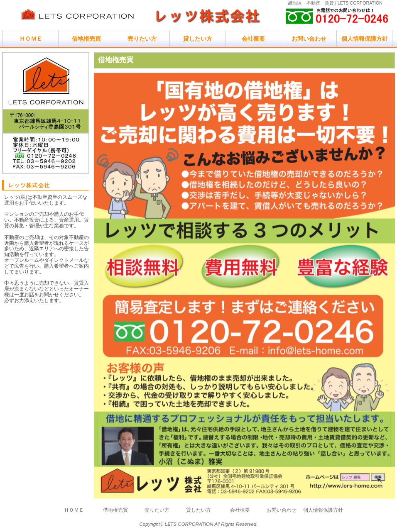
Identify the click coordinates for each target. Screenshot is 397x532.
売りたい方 (142, 39)
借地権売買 (86, 39)
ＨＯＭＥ (31, 39)
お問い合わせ (309, 39)
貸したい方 (198, 39)
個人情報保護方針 (365, 39)
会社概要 (253, 39)
